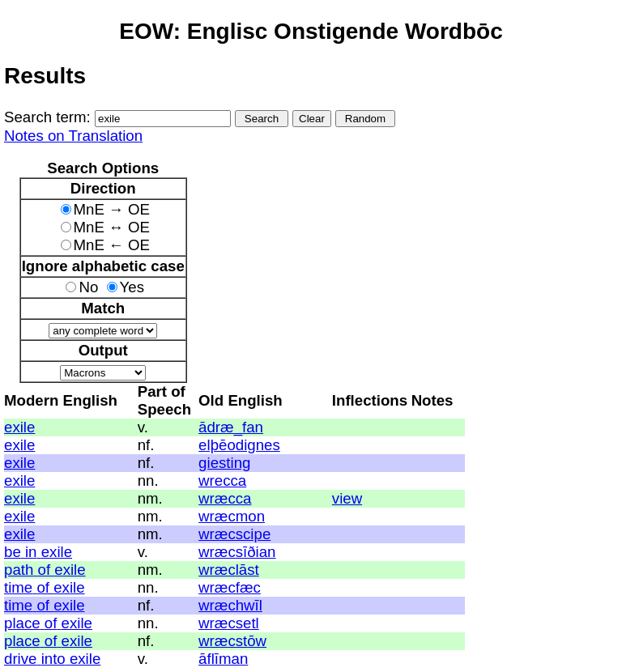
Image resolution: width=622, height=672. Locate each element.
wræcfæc (230, 587)
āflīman (223, 659)
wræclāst (229, 570)
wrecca (222, 481)
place (22, 623)
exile (19, 427)
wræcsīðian (237, 552)
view (347, 498)
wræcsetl (229, 623)
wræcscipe (234, 534)
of (45, 570)
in (31, 552)
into (53, 659)
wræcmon (232, 516)
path (19, 570)
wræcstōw (232, 641)
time (18, 587)
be (13, 552)
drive (20, 659)
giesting (224, 463)
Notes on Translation (73, 136)
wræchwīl (230, 605)
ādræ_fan (231, 427)
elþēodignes (239, 445)
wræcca (225, 498)
